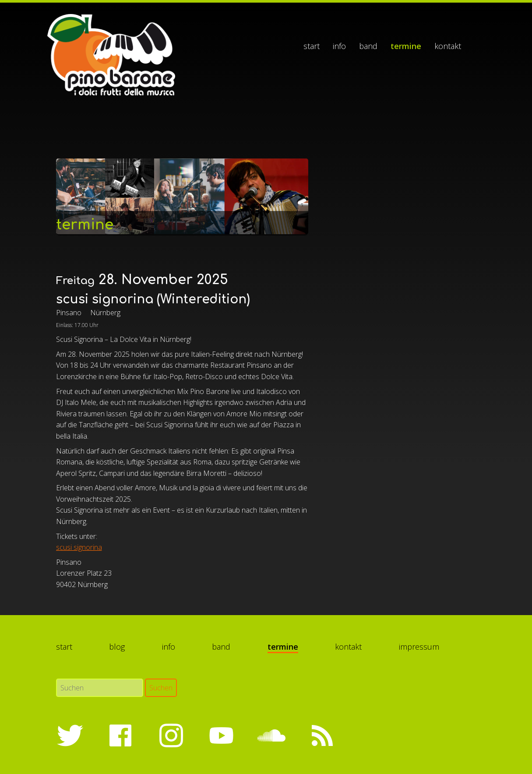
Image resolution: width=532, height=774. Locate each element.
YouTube (221, 735)
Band (368, 46)
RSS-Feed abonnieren (322, 735)
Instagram (171, 735)
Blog (117, 647)
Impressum (419, 647)
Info (339, 46)
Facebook (120, 735)
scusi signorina (79, 547)
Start (312, 46)
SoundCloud (271, 735)
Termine (406, 46)
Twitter (70, 735)
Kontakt (448, 46)
